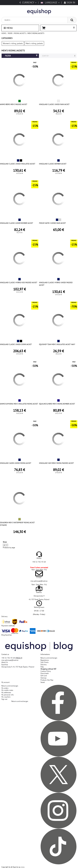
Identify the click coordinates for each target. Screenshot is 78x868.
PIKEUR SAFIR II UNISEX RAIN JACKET (52, 223)
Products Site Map (47, 680)
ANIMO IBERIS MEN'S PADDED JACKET (14, 104)
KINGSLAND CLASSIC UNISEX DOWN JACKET (16, 344)
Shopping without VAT (48, 669)
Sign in (70, 2)
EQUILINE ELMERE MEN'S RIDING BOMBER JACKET (57, 404)
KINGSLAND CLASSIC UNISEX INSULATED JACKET (18, 164)
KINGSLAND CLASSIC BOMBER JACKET (53, 164)
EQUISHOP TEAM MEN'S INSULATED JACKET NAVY (57, 344)
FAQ (42, 667)
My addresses (6, 692)
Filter (21, 56)
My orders (5, 688)
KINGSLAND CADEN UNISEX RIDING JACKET (16, 463)
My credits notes (7, 690)
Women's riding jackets (13, 43)
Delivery (44, 665)
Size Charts (44, 662)
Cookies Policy (46, 671)
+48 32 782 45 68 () (12, 658)
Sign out (4, 699)
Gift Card (44, 676)
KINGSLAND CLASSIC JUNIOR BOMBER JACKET (17, 223)
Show (5, 542)
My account (5, 682)
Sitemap (43, 678)
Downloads (45, 673)
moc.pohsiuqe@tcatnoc (39, 581)
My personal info (7, 695)
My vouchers (6, 697)
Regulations (45, 660)
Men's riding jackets (34, 43)
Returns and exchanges (49, 658)
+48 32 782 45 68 (39, 562)
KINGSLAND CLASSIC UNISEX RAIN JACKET (54, 104)
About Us (5, 662)
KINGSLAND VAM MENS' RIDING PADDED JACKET (56, 463)
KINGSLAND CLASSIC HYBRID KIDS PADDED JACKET (19, 283)
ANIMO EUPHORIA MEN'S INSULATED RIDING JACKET (19, 404)
